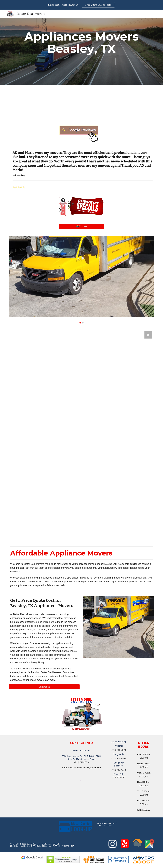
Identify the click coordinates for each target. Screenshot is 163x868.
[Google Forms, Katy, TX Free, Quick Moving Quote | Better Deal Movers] (81, 434)
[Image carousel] (81, 280)
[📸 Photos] (81, 226)
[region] (81, 5)
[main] (81, 43)
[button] (44, 687)
